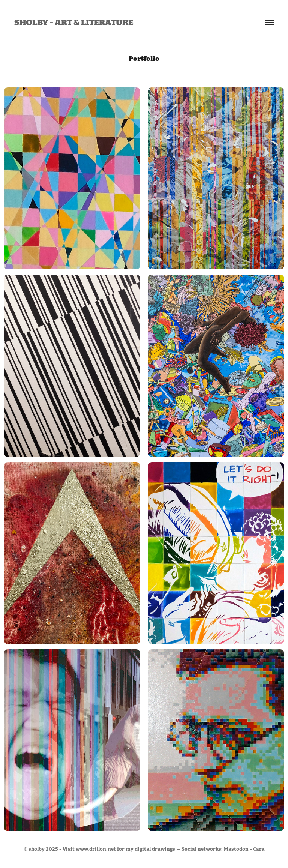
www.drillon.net (96, 849)
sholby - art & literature (74, 23)
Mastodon (236, 849)
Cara (259, 849)
